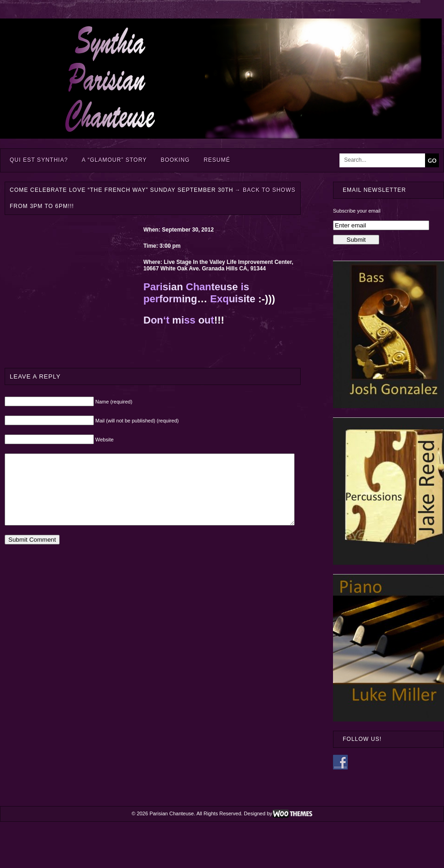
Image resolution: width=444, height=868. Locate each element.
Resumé (217, 160)
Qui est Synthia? (39, 160)
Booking (175, 160)
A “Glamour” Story (114, 160)
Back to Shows (265, 190)
